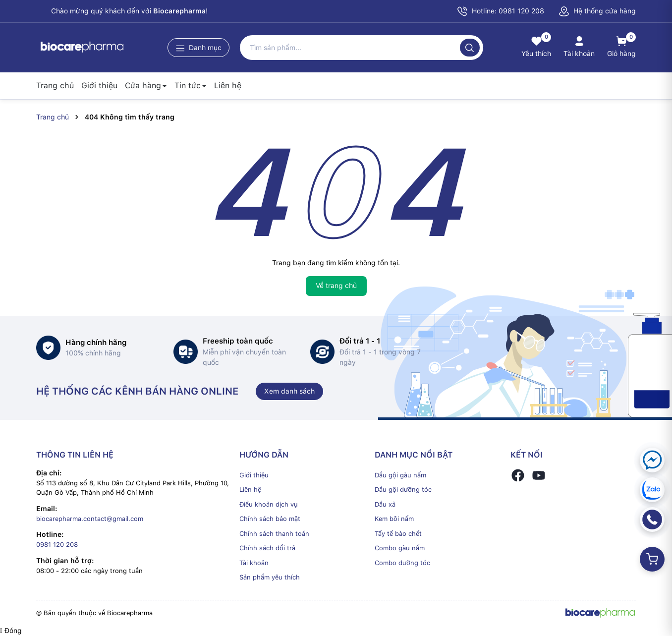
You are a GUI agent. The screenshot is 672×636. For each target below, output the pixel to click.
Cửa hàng (143, 86)
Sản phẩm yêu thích (270, 577)
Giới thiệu (99, 86)
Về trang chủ (336, 286)
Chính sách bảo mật (270, 519)
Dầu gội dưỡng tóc (403, 490)
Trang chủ (55, 86)
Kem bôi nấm (394, 519)
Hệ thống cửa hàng (597, 11)
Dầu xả (385, 504)
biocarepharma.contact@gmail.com (90, 519)
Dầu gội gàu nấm (400, 475)
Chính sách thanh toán (274, 534)
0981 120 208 (57, 545)
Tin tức (188, 86)
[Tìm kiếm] (470, 48)
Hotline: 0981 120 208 (501, 11)
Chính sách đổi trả (267, 548)
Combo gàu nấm (400, 548)
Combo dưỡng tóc (402, 563)
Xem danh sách (289, 391)
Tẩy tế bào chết (398, 534)
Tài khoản (254, 563)
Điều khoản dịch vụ (269, 504)
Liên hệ (228, 86)
